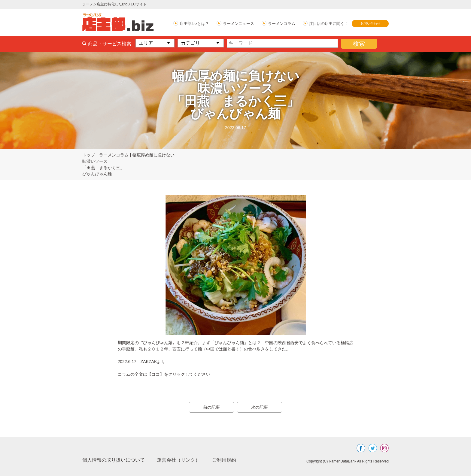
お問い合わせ (370, 23)
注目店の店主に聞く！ (329, 24)
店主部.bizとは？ (194, 24)
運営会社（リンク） (178, 460)
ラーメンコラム (282, 24)
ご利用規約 (224, 460)
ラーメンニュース (239, 24)
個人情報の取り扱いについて (114, 460)
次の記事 (260, 407)
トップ (89, 155)
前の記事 (211, 407)
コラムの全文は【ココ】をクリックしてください (164, 374)
